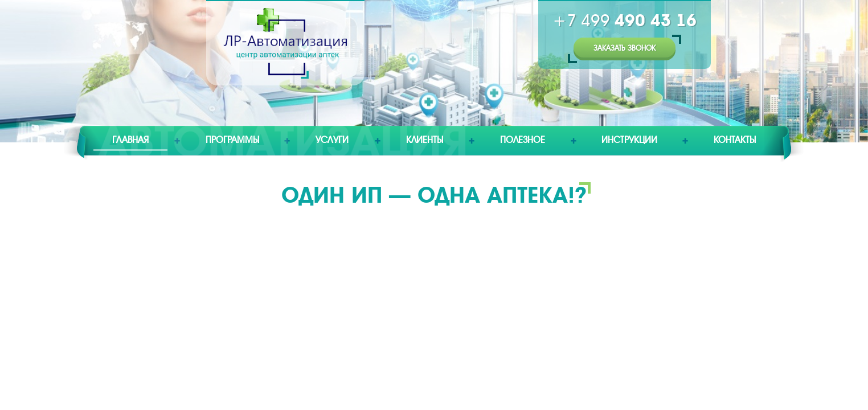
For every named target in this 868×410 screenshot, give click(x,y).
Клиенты (425, 140)
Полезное (523, 140)
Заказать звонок (625, 48)
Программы (232, 140)
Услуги (332, 140)
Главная (130, 140)
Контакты (735, 140)
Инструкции (629, 140)
